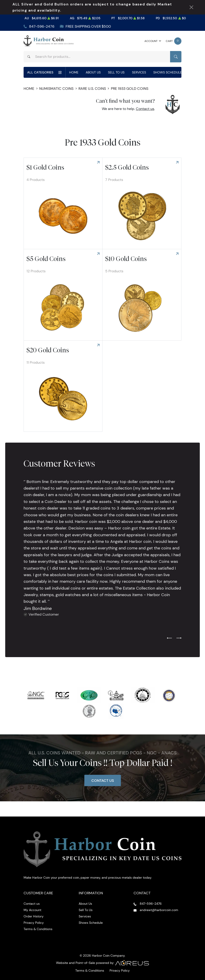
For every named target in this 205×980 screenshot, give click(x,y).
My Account (32, 910)
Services (139, 72)
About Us (93, 72)
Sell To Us (116, 72)
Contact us (145, 109)
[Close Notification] (191, 7)
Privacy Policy (34, 923)
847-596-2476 (42, 26)
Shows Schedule (167, 72)
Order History (34, 916)
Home (74, 72)
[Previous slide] (169, 638)
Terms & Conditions (38, 929)
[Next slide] (179, 638)
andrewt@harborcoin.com (159, 910)
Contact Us (103, 780)
